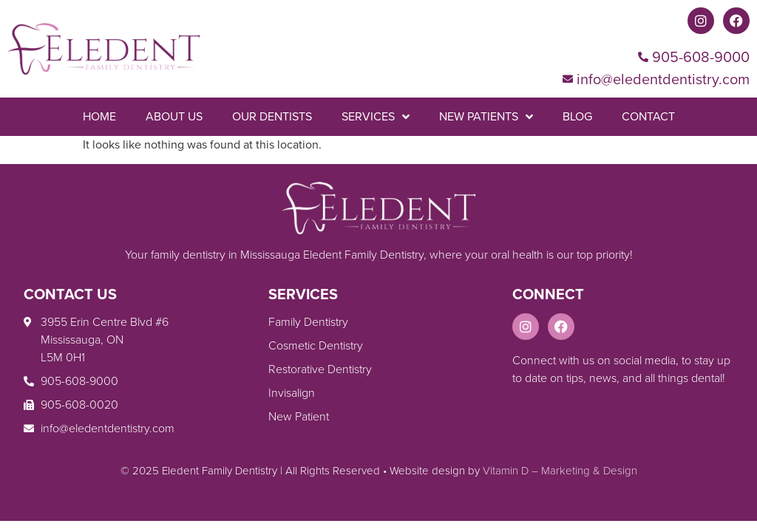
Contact (648, 116)
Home (99, 116)
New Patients (486, 117)
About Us (174, 116)
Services (376, 117)
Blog (577, 116)
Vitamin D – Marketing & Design (560, 471)
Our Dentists (272, 116)
